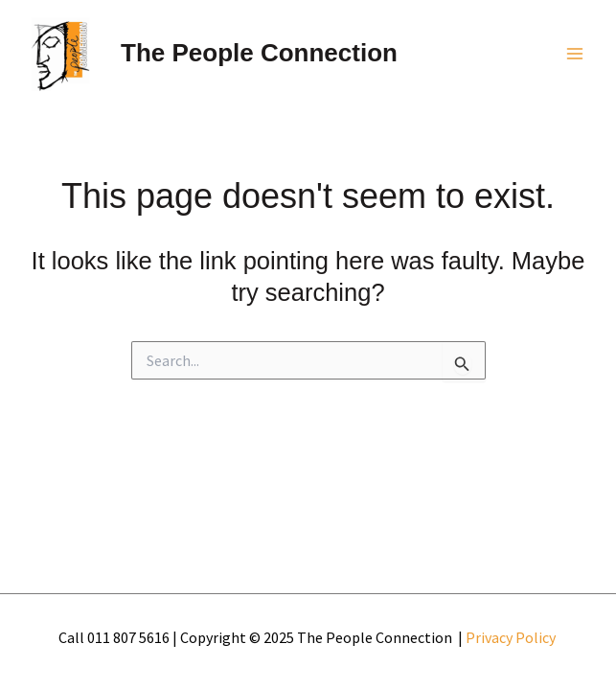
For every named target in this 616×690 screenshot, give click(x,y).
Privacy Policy (512, 637)
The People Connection (259, 53)
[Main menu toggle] (576, 54)
